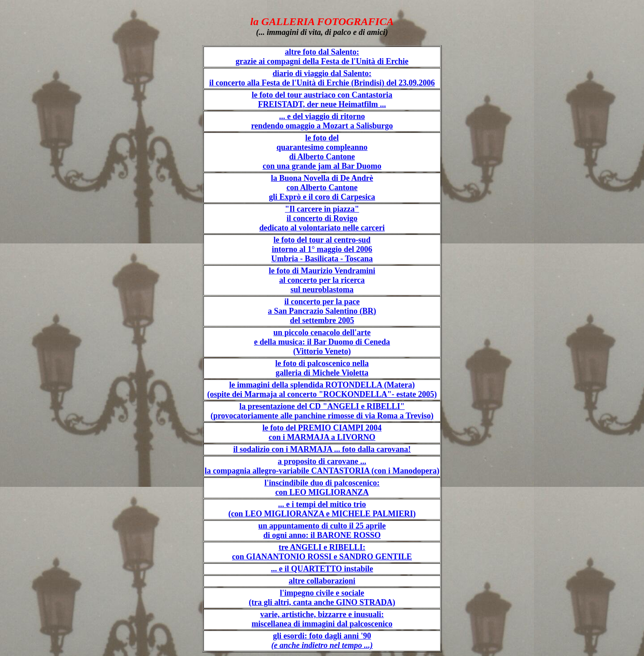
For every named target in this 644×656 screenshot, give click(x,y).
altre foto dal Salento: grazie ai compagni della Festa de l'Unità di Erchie (322, 57)
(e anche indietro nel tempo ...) (322, 645)
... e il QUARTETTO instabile (322, 569)
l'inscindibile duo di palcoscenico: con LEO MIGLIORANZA (322, 488)
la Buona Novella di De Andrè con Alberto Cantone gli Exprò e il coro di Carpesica (322, 187)
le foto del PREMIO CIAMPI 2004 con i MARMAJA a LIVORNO (322, 432)
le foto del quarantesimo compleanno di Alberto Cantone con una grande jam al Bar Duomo (322, 152)
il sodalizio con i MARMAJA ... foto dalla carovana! (322, 449)
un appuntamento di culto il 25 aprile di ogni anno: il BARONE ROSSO (322, 530)
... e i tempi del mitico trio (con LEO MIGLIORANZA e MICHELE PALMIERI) (322, 509)
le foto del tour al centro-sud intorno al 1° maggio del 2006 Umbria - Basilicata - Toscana (322, 249)
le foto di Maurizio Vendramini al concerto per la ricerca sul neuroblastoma (322, 280)
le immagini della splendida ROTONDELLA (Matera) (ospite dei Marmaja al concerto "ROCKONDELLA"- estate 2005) (322, 390)
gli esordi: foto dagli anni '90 (322, 636)
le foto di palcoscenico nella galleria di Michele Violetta (322, 368)
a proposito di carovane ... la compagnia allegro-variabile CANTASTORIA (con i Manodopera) (322, 466)
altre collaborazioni (322, 581)
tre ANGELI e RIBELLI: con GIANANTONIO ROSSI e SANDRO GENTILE (322, 552)
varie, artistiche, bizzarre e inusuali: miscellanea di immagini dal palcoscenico (322, 619)
